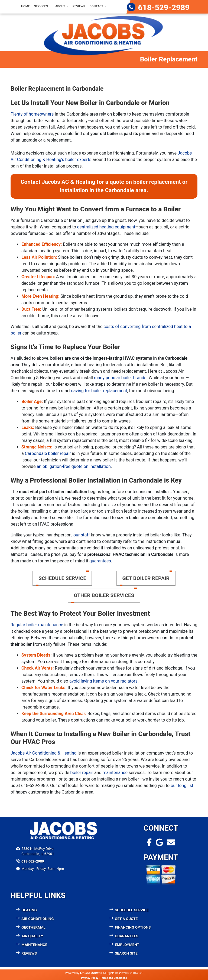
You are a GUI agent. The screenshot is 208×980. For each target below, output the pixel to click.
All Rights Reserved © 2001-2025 (123, 973)
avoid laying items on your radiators (103, 681)
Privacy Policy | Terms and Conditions (104, 978)
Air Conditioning (38, 919)
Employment (127, 945)
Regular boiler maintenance (37, 625)
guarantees (100, 561)
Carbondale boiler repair (48, 453)
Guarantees (126, 936)
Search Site (126, 953)
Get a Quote (126, 919)
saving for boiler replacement (99, 391)
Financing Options (133, 927)
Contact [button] (97, 6)
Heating (29, 910)
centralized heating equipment (106, 227)
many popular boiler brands (120, 378)
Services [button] (41, 6)
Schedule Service (62, 578)
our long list (182, 786)
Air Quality (32, 936)
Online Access (91, 973)
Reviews (79, 6)
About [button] (61, 6)
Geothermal (33, 927)
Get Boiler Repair (146, 578)
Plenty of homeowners (32, 114)
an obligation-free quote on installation (74, 466)
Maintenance (34, 945)
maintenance (115, 773)
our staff (82, 535)
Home (25, 6)
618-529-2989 (164, 8)
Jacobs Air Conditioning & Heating (43, 753)
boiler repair (82, 773)
